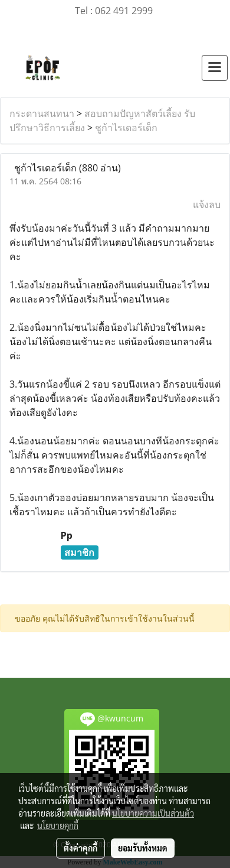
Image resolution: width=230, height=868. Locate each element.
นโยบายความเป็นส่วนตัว (153, 813)
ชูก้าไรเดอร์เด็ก (126, 128)
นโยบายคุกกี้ (58, 825)
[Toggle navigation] (215, 68)
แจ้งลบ (207, 204)
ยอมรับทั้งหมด (143, 848)
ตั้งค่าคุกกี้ (80, 848)
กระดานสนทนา (42, 113)
